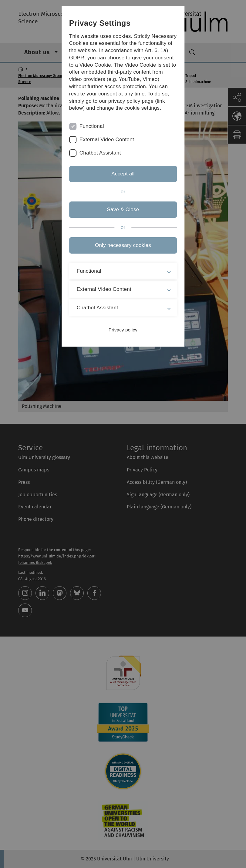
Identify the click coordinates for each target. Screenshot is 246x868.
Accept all (123, 174)
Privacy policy (123, 330)
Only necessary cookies (123, 245)
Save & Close (123, 210)
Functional (92, 126)
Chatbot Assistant (100, 153)
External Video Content (107, 140)
